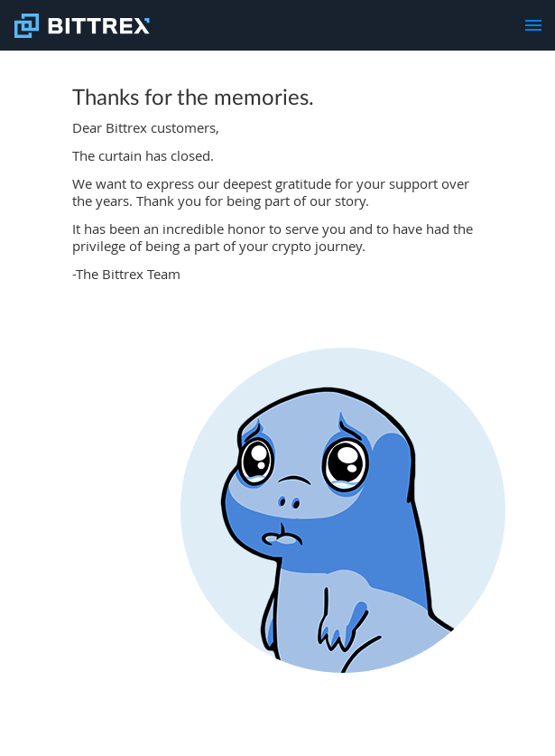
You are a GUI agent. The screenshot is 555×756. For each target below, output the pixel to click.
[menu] (533, 25)
